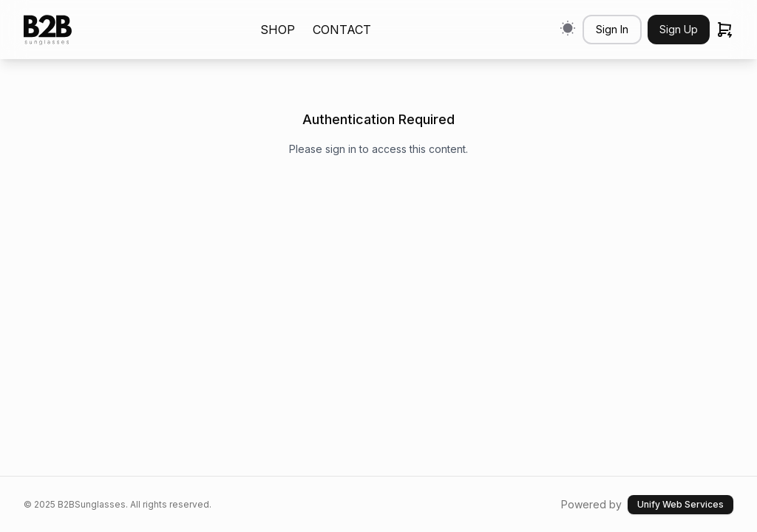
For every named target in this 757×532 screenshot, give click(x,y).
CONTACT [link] (342, 30)
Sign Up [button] (679, 29)
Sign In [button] (612, 29)
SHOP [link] (278, 30)
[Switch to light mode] (568, 28)
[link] (48, 30)
